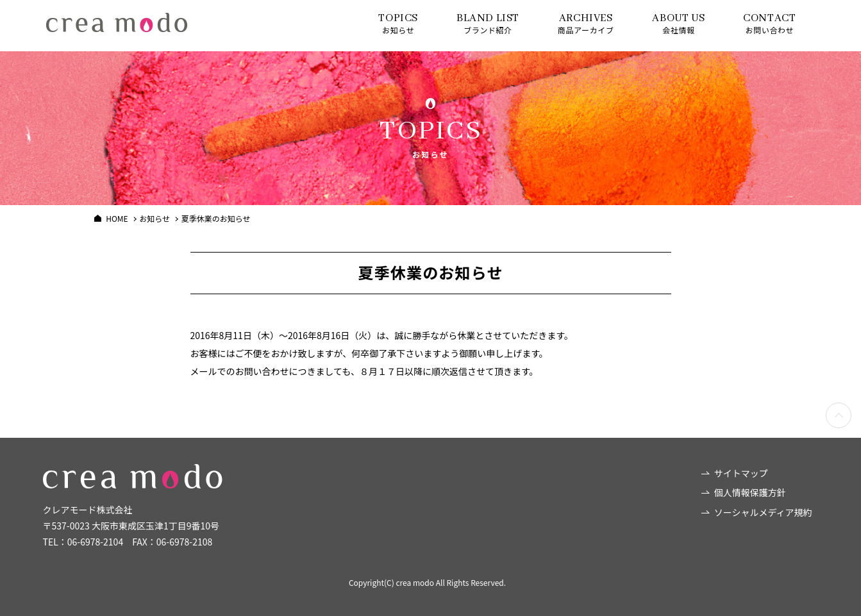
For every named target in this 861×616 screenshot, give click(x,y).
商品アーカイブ (586, 23)
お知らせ (398, 23)
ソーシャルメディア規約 (763, 512)
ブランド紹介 (488, 23)
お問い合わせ (769, 23)
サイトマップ (741, 473)
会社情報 (678, 23)
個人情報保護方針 (750, 492)
